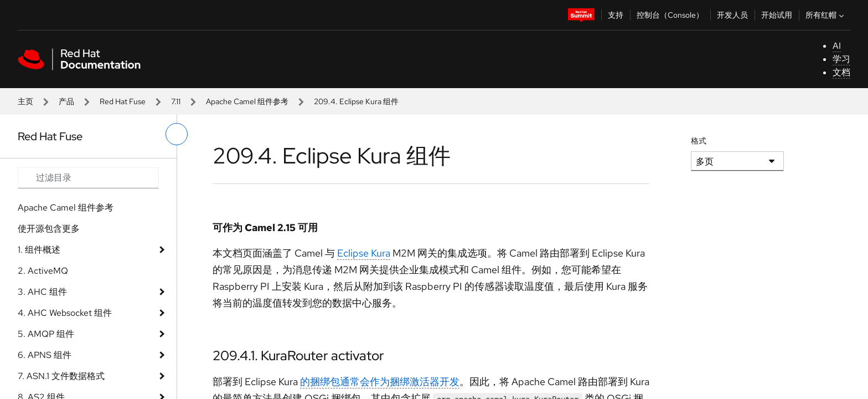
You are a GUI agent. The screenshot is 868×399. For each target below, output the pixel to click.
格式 (699, 141)
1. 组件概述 (39, 250)
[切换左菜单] (177, 134)
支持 (616, 15)
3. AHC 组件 (42, 292)
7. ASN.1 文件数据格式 (61, 376)
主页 (25, 101)
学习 (841, 59)
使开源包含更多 (49, 229)
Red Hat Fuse (123, 101)
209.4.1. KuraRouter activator (298, 355)
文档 (841, 72)
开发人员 (732, 15)
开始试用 (777, 15)
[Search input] (88, 178)
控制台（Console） (670, 15)
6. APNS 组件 (45, 355)
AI (837, 46)
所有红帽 (826, 15)
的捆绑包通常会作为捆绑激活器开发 (380, 382)
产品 (66, 101)
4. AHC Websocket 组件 (65, 313)
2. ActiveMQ (43, 271)
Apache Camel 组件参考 (247, 101)
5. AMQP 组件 (46, 334)
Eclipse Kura (364, 253)
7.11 (176, 101)
